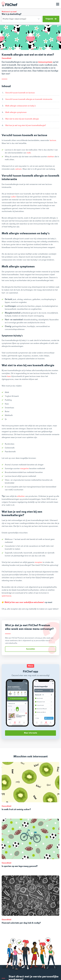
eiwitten (51, 157)
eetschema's (39, 602)
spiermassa (6, 596)
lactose (53, 140)
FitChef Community (10, 4)
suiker (14, 197)
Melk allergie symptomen (16, 112)
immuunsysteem (45, 62)
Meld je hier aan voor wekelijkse (19, 602)
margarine (24, 469)
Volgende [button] (51, 19)
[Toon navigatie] (58, 4)
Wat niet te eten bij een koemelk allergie (22, 119)
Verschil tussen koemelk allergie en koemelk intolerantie (29, 99)
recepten (39, 562)
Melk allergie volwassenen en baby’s (21, 106)
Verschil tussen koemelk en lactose (20, 93)
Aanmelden (31, 649)
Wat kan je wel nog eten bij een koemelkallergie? (26, 125)
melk (29, 153)
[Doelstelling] (22, 19)
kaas (9, 376)
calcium (18, 169)
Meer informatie (30, 733)
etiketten (21, 496)
